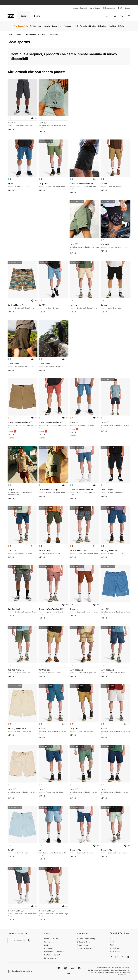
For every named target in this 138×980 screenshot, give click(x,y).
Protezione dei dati (52, 955)
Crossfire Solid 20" (23, 913)
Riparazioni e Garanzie (54, 952)
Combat (115, 185)
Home (11, 34)
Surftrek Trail (54, 552)
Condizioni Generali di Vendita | (99, 970)
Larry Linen (54, 185)
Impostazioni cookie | (104, 968)
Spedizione (49, 942)
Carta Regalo (95, 8)
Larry (54, 791)
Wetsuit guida (116, 948)
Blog (112, 942)
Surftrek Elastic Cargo (54, 491)
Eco (112, 938)
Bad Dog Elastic (23, 611)
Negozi (128, 8)
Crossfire (23, 124)
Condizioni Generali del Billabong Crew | (105, 973)
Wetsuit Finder (116, 951)
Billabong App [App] (109, 8)
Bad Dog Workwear (115, 552)
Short (43, 34)
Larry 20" (54, 125)
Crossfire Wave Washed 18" (84, 186)
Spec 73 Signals (115, 491)
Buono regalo (83, 945)
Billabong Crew (83, 942)
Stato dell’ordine (51, 939)
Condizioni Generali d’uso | (121, 970)
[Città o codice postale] (20, 940)
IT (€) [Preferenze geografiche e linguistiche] (120, 8)
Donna (37, 16)
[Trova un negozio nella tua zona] (29, 940)
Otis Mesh (115, 246)
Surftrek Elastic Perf (23, 307)
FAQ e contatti (50, 958)
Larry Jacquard (84, 671)
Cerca (107, 16)
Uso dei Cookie (125, 973)
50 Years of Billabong (86, 939)
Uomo (23, 16)
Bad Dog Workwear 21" (23, 730)
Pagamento (49, 948)
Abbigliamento (31, 34)
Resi (46, 945)
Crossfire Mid (23, 365)
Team (112, 945)
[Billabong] (11, 16)
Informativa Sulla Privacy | (121, 968)
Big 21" (23, 185)
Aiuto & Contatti (80, 8)
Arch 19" (54, 731)
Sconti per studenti (85, 948)
